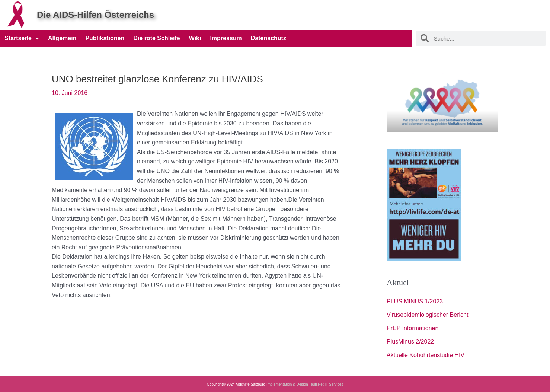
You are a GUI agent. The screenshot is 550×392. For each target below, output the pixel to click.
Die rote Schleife (156, 38)
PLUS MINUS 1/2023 (415, 301)
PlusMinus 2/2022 (410, 342)
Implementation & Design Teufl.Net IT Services (305, 384)
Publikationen (105, 38)
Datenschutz (268, 38)
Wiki (195, 38)
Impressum (226, 38)
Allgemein (62, 38)
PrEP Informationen (412, 328)
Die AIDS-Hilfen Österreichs (95, 15)
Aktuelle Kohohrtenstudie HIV (426, 355)
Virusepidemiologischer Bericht (427, 315)
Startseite (22, 38)
